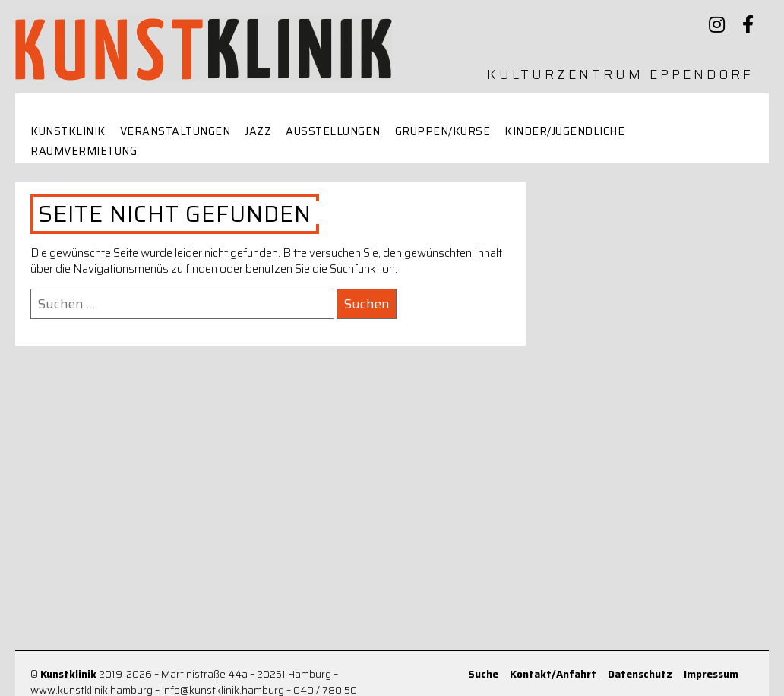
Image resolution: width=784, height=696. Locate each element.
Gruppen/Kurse (443, 132)
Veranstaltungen (175, 132)
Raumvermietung (84, 152)
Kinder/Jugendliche (564, 132)
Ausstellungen (333, 132)
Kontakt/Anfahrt (553, 674)
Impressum (711, 674)
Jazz (258, 132)
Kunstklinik (68, 132)
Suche (483, 674)
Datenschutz (640, 674)
